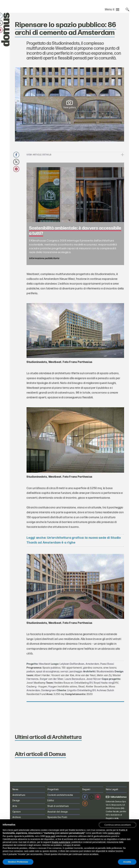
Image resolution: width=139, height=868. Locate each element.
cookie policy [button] (114, 833)
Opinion (17, 812)
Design (16, 801)
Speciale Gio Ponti (57, 817)
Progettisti (53, 789)
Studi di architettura (58, 806)
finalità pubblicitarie (61, 842)
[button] (118, 825)
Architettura (19, 795)
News (15, 789)
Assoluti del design (58, 812)
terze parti (50, 836)
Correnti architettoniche (60, 795)
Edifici (51, 801)
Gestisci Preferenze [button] (18, 862)
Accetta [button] (127, 862)
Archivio (17, 817)
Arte (15, 806)
